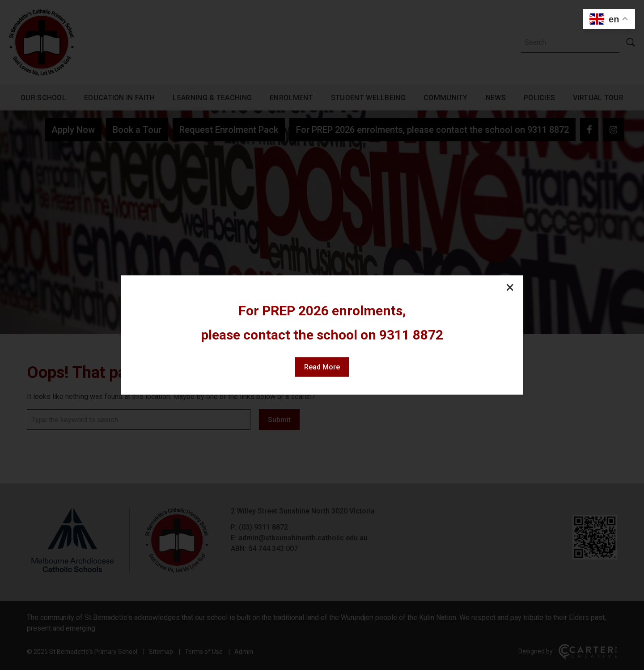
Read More (322, 367)
